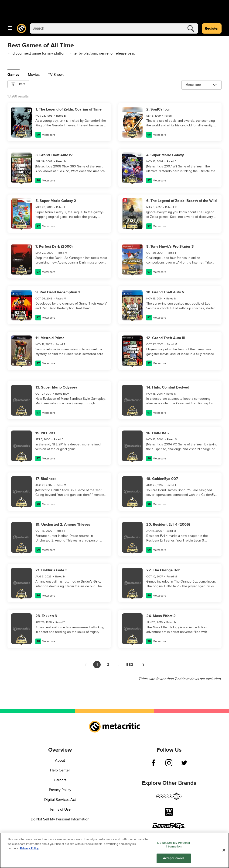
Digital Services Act (60, 800)
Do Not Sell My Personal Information (60, 819)
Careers (60, 780)
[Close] (224, 851)
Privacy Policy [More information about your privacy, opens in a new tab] (29, 849)
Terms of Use (60, 809)
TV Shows (56, 75)
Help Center (60, 770)
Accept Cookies (174, 859)
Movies (34, 75)
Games (14, 75)
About (60, 760)
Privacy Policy (60, 790)
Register (212, 28)
